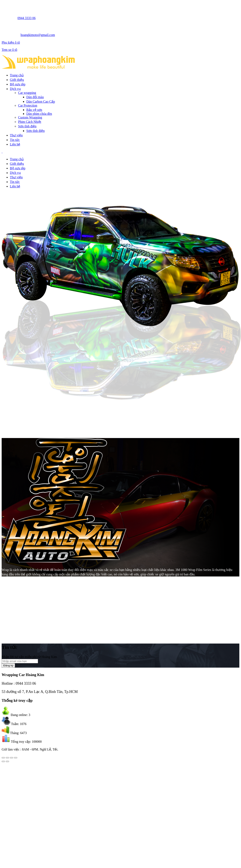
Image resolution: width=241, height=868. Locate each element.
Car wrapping (27, 93)
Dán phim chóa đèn (39, 114)
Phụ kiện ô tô (11, 42)
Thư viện (16, 135)
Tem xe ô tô (9, 50)
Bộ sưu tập (18, 84)
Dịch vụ (15, 89)
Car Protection (28, 105)
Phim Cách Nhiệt (30, 122)
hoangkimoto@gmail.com (38, 35)
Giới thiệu (17, 80)
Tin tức (15, 140)
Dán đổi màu (35, 97)
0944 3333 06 (27, 18)
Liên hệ (15, 144)
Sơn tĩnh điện (27, 126)
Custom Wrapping (30, 117)
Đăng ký (8, 665)
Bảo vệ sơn (34, 110)
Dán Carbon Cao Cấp (41, 102)
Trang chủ (17, 75)
